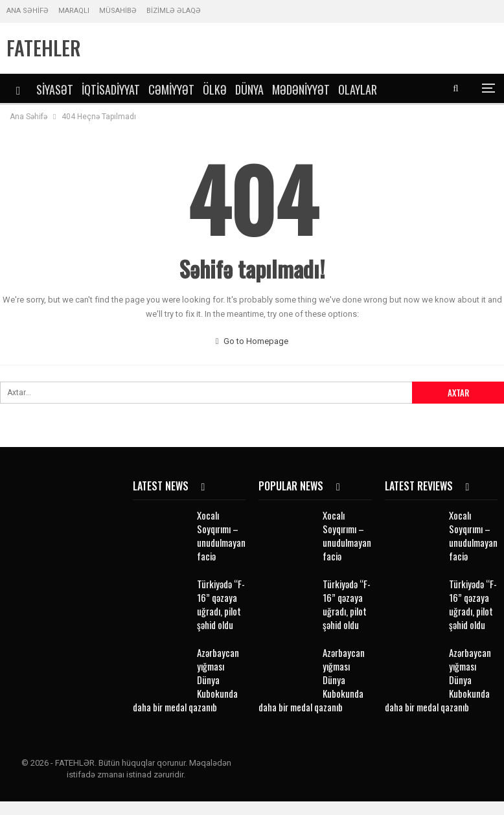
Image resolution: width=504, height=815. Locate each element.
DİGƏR (399, 89)
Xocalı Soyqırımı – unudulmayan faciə (221, 535)
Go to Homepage (252, 341)
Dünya (249, 89)
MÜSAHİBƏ (118, 11)
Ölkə (215, 89)
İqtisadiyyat (111, 89)
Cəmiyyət (171, 89)
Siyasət (55, 89)
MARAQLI (74, 11)
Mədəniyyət (301, 89)
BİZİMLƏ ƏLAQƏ (174, 11)
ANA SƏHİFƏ (28, 11)
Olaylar (358, 89)
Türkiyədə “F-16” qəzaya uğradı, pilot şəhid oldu (221, 604)
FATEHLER (44, 48)
